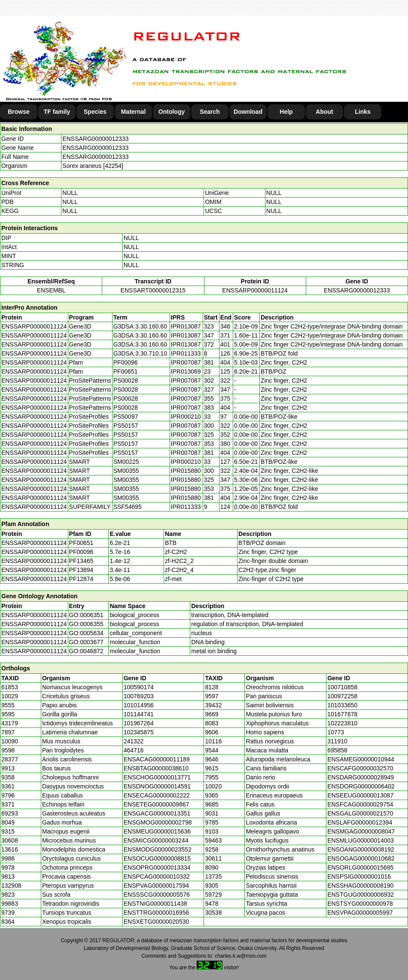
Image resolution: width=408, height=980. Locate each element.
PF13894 (81, 570)
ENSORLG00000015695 (360, 867)
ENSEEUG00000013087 (360, 795)
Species (95, 112)
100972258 (342, 696)
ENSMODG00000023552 (158, 849)
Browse (19, 112)
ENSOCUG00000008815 (157, 858)
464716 (134, 750)
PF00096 (81, 552)
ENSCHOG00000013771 (157, 777)
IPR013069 (186, 371)
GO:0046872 (86, 651)
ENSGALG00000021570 (360, 813)
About (324, 112)
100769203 (139, 696)
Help (286, 112)
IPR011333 (186, 353)
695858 (337, 750)
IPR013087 (186, 326)
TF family (57, 112)
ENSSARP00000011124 (255, 290)
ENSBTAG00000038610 (156, 768)
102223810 (342, 723)
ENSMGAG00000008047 (361, 831)
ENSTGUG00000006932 (361, 895)
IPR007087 (186, 362)
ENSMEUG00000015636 (157, 831)
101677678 (342, 714)
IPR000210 (186, 417)
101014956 (139, 705)
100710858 (342, 687)
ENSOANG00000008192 (361, 849)
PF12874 (81, 579)
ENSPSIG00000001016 (359, 877)
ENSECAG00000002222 (157, 795)
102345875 (139, 732)
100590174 (139, 687)
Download (248, 112)
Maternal (134, 112)
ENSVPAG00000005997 (360, 913)
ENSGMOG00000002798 (158, 822)
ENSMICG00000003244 (156, 840)
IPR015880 (186, 471)
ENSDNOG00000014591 (157, 786)
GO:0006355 (86, 624)
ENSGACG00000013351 (157, 813)
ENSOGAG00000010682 (361, 858)
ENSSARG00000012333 (95, 139)
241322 (134, 741)
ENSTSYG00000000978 (360, 904)
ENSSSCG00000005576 (157, 895)
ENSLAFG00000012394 (360, 822)
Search (210, 112)
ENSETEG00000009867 (157, 804)
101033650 (342, 705)
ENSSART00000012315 (153, 290)
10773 (336, 732)
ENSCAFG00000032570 (360, 768)
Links (363, 112)
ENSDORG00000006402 (361, 786)
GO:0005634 (86, 633)
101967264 (139, 723)
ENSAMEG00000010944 (361, 759)
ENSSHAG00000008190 (360, 886)
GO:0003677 (86, 642)
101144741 (139, 714)
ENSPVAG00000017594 (156, 886)
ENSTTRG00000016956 (157, 913)
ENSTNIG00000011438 (155, 904)
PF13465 (81, 561)
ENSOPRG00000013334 (157, 867)
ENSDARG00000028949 (361, 777)
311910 (337, 741)
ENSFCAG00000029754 (360, 804)
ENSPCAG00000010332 (157, 877)
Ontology (172, 112)
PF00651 (81, 543)
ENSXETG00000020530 (157, 922)
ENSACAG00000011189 (157, 759)
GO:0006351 (86, 615)
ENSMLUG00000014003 (361, 840)
